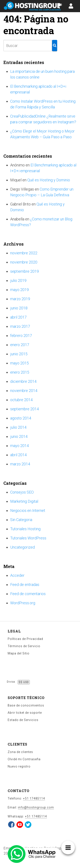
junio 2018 (19, 308)
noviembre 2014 (24, 391)
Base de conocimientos (26, 705)
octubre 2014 (21, 400)
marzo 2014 (20, 464)
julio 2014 (18, 427)
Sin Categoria (21, 520)
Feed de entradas (25, 585)
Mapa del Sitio (19, 653)
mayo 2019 (20, 290)
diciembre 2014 (23, 381)
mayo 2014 (20, 446)
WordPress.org (23, 603)
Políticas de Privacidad (25, 639)
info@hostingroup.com (36, 807)
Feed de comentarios (28, 594)
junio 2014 (19, 436)
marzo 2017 (20, 326)
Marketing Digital (24, 501)
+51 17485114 (34, 798)
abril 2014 (18, 455)
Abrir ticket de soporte (25, 713)
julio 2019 (18, 280)
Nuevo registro (19, 766)
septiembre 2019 (25, 271)
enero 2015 (20, 372)
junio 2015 (19, 354)
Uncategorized (23, 547)
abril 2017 (18, 317)
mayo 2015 (20, 363)
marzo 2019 (20, 299)
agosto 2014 (21, 418)
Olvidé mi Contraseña (24, 759)
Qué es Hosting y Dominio (49, 180)
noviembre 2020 (24, 262)
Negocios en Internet (28, 510)
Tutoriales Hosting (25, 529)
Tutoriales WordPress (28, 538)
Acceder (17, 575)
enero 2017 (20, 345)
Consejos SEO (22, 492)
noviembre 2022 (24, 253)
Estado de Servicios (23, 720)
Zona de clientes (20, 752)
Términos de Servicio (24, 646)
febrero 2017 (21, 336)
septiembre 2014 (25, 409)
